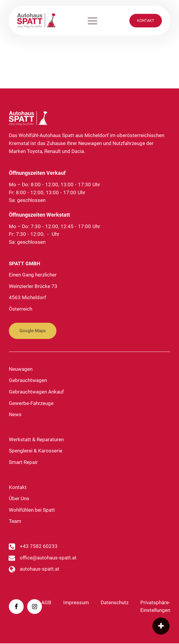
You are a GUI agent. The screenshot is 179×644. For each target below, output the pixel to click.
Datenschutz (115, 603)
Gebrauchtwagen (28, 381)
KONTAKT (146, 20)
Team (15, 522)
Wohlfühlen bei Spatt (32, 510)
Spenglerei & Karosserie (36, 451)
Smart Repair (23, 463)
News (15, 415)
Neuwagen (21, 369)
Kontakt (18, 488)
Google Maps (33, 331)
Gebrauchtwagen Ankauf (36, 392)
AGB (46, 603)
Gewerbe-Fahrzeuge (31, 404)
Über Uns (19, 499)
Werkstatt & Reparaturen (36, 440)
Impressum (76, 603)
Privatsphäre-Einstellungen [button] (155, 607)
